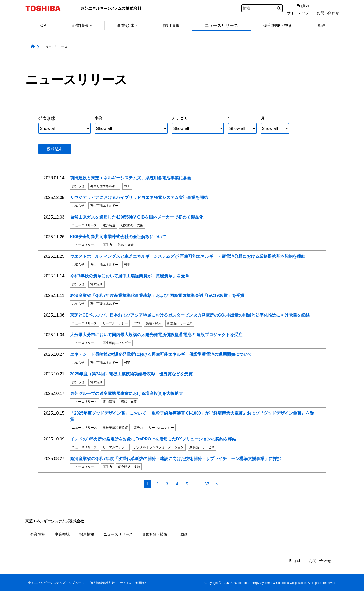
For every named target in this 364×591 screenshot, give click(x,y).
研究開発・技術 (278, 25)
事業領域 (127, 25)
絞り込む (55, 149)
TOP (42, 25)
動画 (322, 25)
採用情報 (171, 25)
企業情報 (82, 25)
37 (207, 484)
